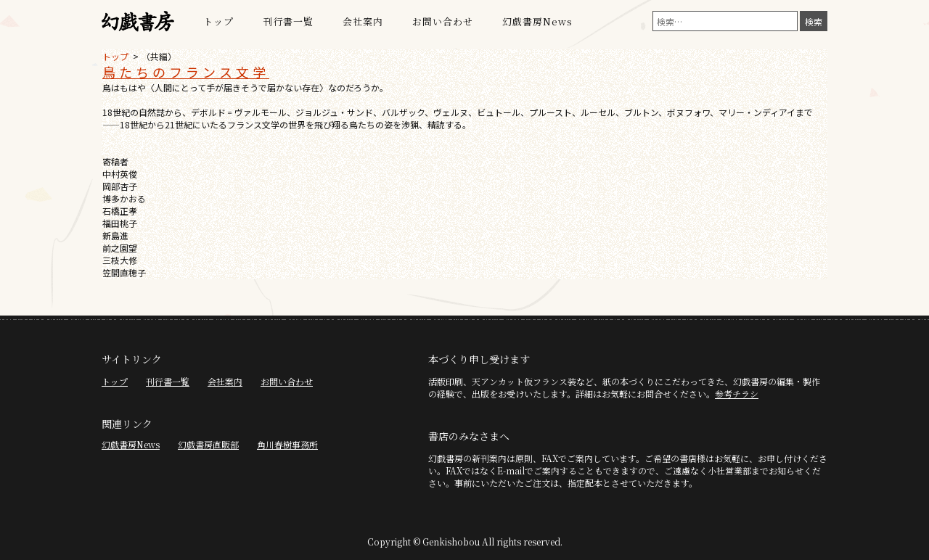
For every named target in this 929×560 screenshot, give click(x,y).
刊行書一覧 (288, 21)
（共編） (159, 56)
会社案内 (363, 21)
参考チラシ (737, 394)
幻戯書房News (537, 21)
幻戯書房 (138, 22)
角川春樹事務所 (287, 444)
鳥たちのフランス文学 (186, 72)
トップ (218, 21)
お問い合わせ (443, 21)
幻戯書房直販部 (208, 444)
